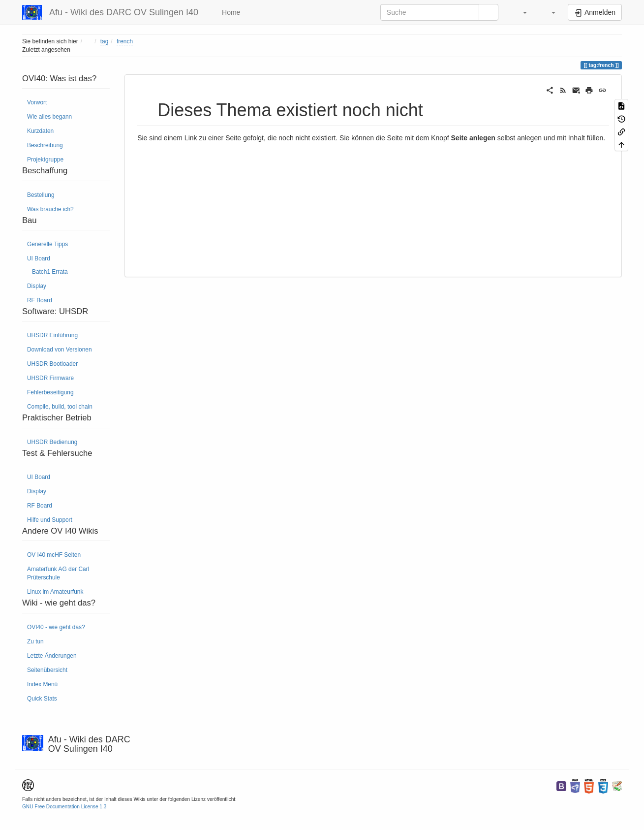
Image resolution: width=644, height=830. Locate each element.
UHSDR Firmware (50, 378)
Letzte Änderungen (52, 656)
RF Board (40, 300)
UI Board (39, 258)
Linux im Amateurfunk (55, 592)
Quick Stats (42, 699)
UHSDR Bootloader (52, 364)
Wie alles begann (49, 117)
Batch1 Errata (50, 272)
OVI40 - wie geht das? (56, 627)
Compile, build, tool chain (60, 407)
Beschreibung (45, 145)
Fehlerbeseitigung (50, 392)
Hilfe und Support (50, 520)
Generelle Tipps (47, 244)
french (125, 41)
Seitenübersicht (47, 670)
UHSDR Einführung (52, 335)
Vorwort (37, 102)
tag (105, 41)
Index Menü (42, 684)
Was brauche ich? (50, 209)
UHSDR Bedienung (52, 442)
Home (230, 12)
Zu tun (35, 641)
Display (37, 286)
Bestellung (41, 195)
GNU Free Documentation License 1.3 (64, 807)
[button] (520, 12)
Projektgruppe (45, 160)
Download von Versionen (60, 350)
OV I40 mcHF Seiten (54, 555)
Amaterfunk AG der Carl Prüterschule (58, 573)
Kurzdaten (40, 131)
